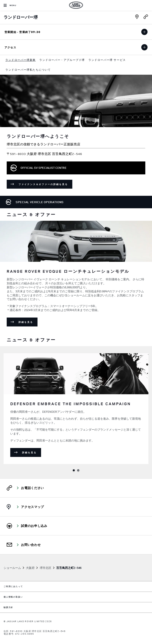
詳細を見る (28, 323)
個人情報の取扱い (13, 597)
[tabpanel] (76, 277)
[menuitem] (21, 60)
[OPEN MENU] (10, 5)
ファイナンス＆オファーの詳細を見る (45, 185)
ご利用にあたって (13, 587)
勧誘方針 (8, 608)
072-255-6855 (25, 634)
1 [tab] (74, 470)
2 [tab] (78, 470)
